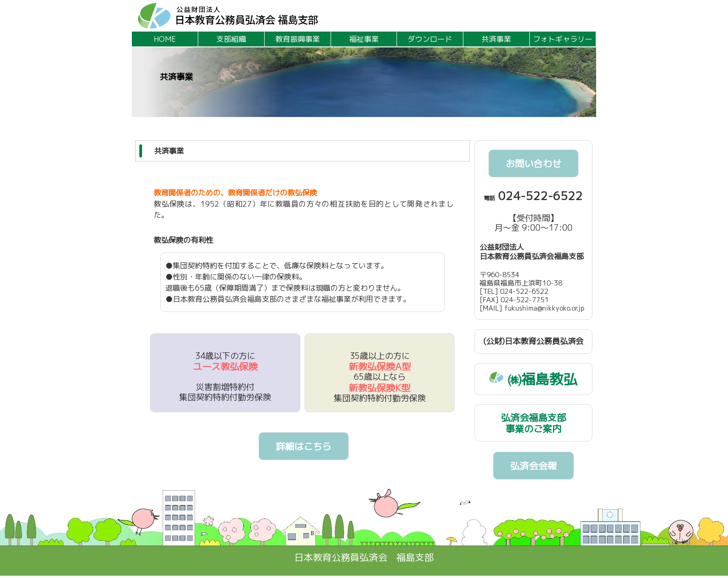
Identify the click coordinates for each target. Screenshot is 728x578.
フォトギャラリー (563, 39)
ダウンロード (430, 39)
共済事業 (496, 39)
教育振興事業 (298, 39)
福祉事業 (364, 39)
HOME (165, 39)
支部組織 (231, 39)
